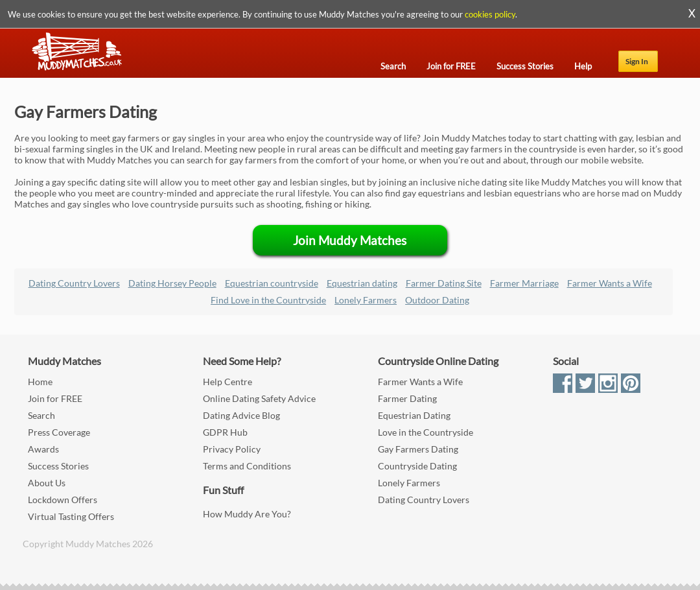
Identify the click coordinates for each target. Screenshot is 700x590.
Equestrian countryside (272, 283)
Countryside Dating (417, 466)
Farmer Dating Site (444, 283)
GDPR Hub (225, 432)
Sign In (637, 61)
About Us (47, 483)
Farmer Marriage (524, 283)
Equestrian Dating (414, 415)
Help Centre (227, 382)
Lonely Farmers (366, 300)
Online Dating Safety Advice (259, 398)
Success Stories (58, 466)
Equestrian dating (362, 283)
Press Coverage (59, 432)
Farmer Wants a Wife (610, 283)
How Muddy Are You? (247, 514)
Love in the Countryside (426, 432)
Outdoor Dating (437, 300)
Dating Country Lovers (74, 283)
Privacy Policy (232, 449)
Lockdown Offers (63, 500)
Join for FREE (55, 398)
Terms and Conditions (247, 466)
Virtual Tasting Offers (71, 516)
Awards (43, 449)
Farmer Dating (407, 398)
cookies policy (490, 14)
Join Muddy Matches (350, 240)
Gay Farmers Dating (418, 449)
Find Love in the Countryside (268, 300)
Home (40, 382)
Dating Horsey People (172, 283)
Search (41, 415)
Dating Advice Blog (241, 415)
